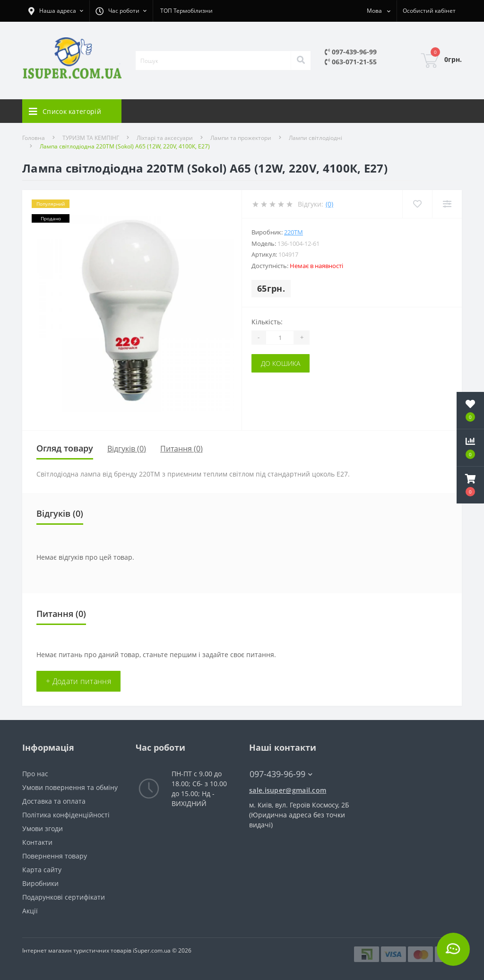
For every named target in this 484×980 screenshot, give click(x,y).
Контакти (37, 842)
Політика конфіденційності (66, 815)
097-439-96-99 (351, 52)
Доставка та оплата (54, 801)
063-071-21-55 (351, 62)
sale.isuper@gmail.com (288, 790)
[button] (470, 485)
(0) (329, 204)
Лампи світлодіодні (315, 138)
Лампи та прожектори (241, 138)
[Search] (301, 61)
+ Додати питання (78, 681)
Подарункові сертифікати (64, 897)
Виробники (40, 883)
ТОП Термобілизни (186, 11)
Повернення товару (55, 856)
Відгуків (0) (127, 449)
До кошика (281, 363)
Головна (34, 138)
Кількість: (267, 322)
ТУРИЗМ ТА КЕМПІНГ (91, 138)
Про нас (35, 774)
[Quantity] (280, 338)
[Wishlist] (417, 204)
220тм (294, 232)
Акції (30, 911)
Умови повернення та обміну (70, 787)
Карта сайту (42, 870)
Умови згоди (43, 828)
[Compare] (447, 204)
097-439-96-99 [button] (281, 774)
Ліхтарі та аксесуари (165, 138)
